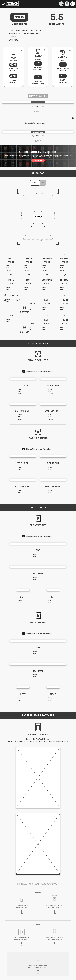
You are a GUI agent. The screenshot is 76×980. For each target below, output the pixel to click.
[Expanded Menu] (4, 4)
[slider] (73, 118)
